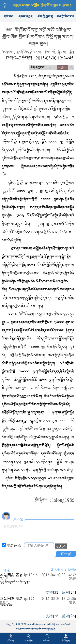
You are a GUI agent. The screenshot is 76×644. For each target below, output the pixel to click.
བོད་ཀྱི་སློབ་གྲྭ (45, 16)
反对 (65, 592)
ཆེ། (71, 68)
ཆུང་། (52, 68)
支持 (49, 592)
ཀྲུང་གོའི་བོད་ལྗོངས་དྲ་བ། (29, 52)
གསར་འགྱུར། (26, 16)
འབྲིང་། (62, 68)
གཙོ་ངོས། (9, 16)
